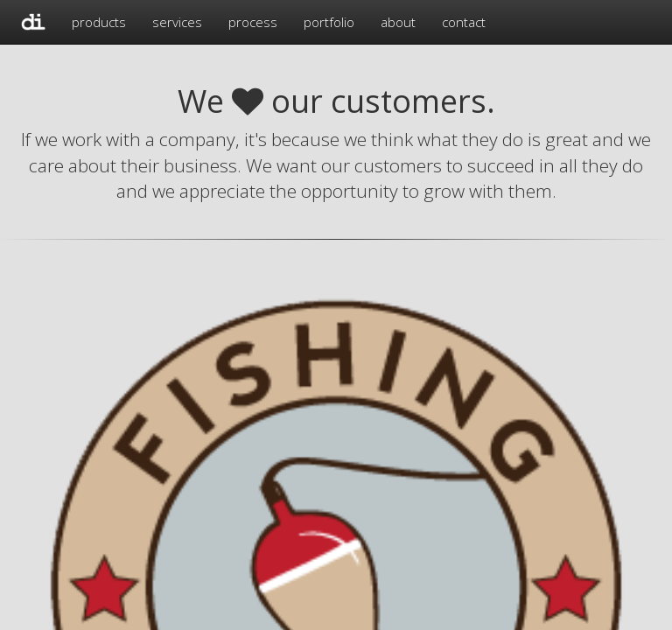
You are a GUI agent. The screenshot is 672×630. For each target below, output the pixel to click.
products (99, 22)
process (253, 22)
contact (464, 22)
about (398, 22)
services (177, 22)
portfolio (329, 22)
